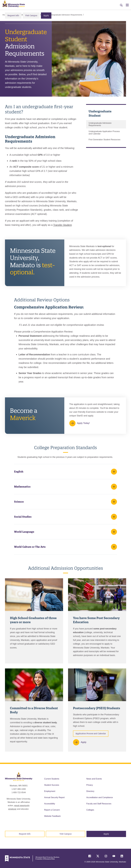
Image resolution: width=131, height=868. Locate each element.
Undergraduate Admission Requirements (100, 124)
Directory (90, 791)
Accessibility (50, 804)
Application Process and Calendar (91, 733)
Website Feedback (52, 816)
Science (19, 502)
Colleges (90, 810)
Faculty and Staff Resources (99, 804)
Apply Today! (83, 423)
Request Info (13, 15)
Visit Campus (31, 15)
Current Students (52, 779)
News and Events (94, 779)
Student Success (52, 785)
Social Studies (23, 517)
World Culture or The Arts (30, 547)
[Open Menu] (127, 5)
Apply (46, 15)
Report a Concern (52, 810)
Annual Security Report (54, 797)
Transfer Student (62, 225)
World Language (24, 532)
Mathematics (22, 487)
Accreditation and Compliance (100, 797)
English (19, 472)
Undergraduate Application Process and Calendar (104, 133)
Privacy (90, 785)
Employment (50, 791)
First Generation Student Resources (104, 140)
